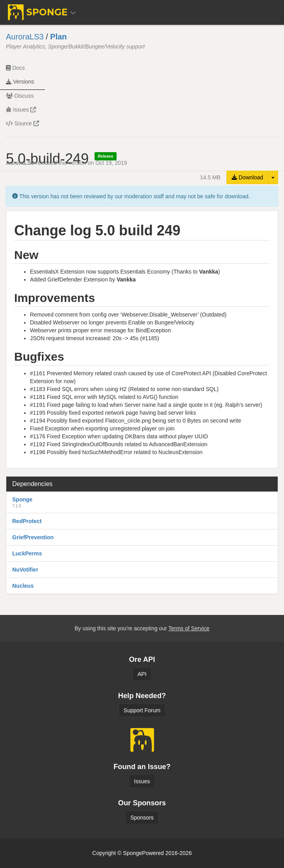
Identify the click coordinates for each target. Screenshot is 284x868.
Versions (20, 82)
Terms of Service (189, 628)
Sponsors (142, 818)
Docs (15, 68)
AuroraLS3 (25, 37)
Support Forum (142, 710)
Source (22, 123)
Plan (58, 37)
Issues (21, 110)
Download (247, 177)
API (142, 674)
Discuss (20, 96)
